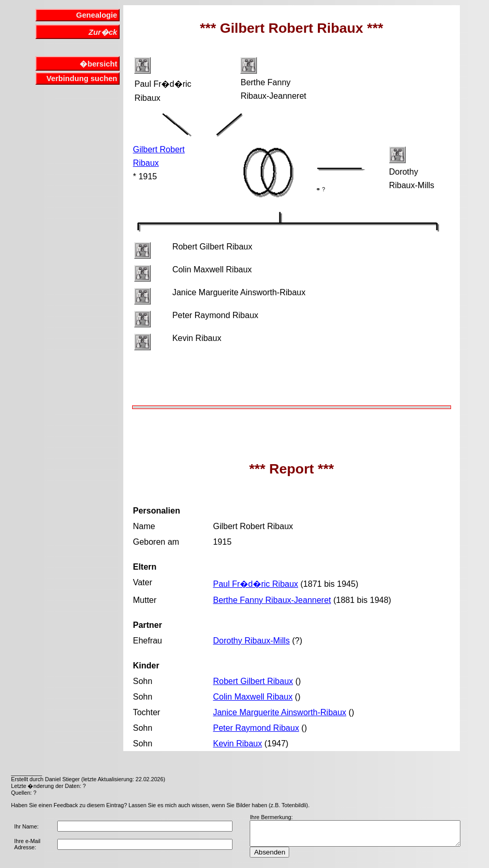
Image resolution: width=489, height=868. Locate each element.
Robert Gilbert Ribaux (253, 681)
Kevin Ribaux (237, 744)
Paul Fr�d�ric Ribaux (255, 584)
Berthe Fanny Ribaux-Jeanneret (272, 600)
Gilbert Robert (159, 149)
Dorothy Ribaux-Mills (251, 641)
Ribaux (146, 163)
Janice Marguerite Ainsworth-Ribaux (279, 712)
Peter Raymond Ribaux (256, 728)
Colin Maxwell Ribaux (253, 697)
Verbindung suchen (82, 78)
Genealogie (96, 15)
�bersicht (98, 64)
